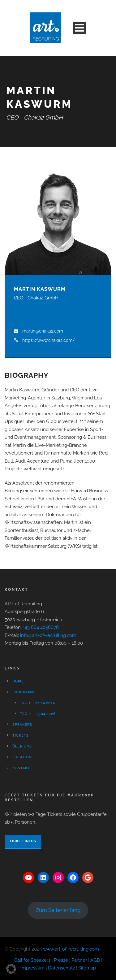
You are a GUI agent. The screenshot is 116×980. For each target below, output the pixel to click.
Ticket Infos (23, 841)
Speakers (22, 725)
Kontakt (21, 768)
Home (18, 681)
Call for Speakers (32, 960)
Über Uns (22, 746)
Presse (61, 960)
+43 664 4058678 (41, 627)
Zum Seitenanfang (58, 910)
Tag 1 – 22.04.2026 (38, 703)
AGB (95, 960)
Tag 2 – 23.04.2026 (38, 714)
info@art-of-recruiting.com (48, 635)
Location (22, 757)
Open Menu (79, 28)
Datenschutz (61, 968)
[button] (11, 969)
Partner (79, 960)
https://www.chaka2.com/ (49, 340)
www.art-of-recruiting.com (71, 949)
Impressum (32, 968)
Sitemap (87, 968)
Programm (24, 692)
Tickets (21, 736)
